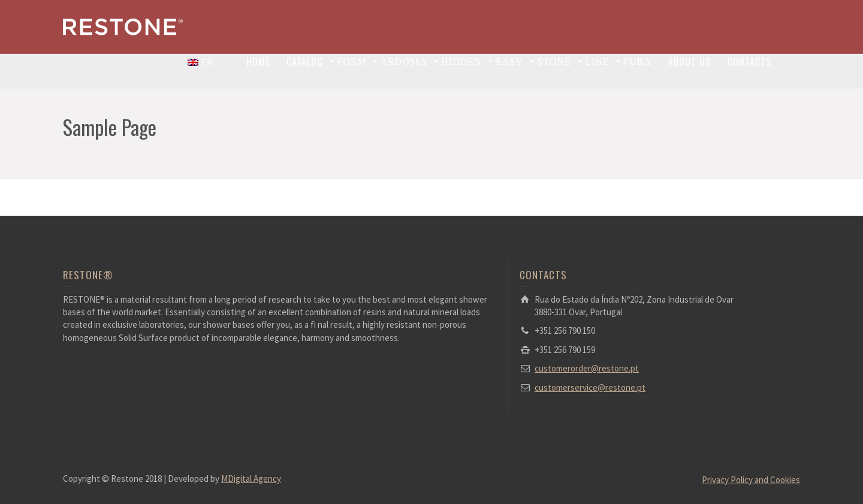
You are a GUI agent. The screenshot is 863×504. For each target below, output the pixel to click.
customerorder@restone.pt (587, 368)
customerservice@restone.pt (590, 387)
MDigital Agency (251, 479)
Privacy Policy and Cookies (751, 480)
